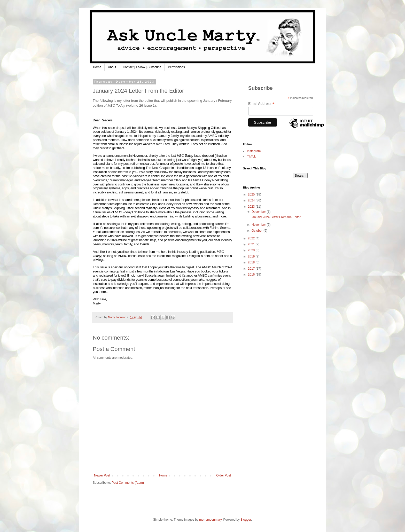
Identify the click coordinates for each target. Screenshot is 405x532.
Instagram (254, 151)
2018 (252, 262)
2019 (252, 256)
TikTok (251, 157)
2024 (252, 200)
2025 (252, 194)
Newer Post (102, 475)
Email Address (261, 104)
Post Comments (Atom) (128, 483)
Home (97, 67)
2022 (252, 238)
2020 (252, 250)
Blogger (246, 520)
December (259, 212)
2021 (252, 244)
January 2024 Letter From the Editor (276, 217)
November (259, 225)
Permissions (176, 67)
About (112, 67)
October (258, 231)
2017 (252, 269)
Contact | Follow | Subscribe (142, 67)
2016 (252, 275)
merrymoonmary (210, 520)
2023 (252, 207)
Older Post (224, 475)
